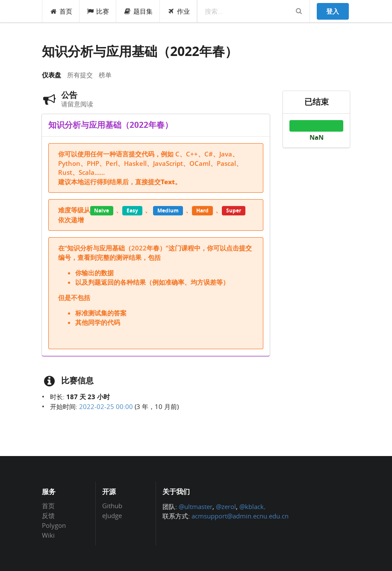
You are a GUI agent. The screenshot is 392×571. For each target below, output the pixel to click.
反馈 (48, 515)
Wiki (48, 535)
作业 (178, 11)
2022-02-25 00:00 (106, 406)
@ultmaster (196, 506)
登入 (333, 11)
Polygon (54, 525)
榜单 (105, 75)
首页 (61, 11)
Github (112, 506)
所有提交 (80, 75)
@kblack (252, 506)
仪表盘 (52, 75)
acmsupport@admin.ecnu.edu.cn (240, 516)
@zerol (226, 506)
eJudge (112, 515)
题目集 (138, 11)
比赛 (98, 11)
